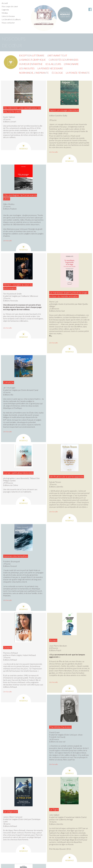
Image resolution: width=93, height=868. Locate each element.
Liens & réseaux (8, 16)
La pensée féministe (78, 73)
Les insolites (27, 68)
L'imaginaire (71, 64)
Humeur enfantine (31, 64)
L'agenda (5, 10)
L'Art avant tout (57, 55)
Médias (5, 13)
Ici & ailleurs (53, 64)
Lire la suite (54, 152)
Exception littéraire (32, 55)
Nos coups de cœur (10, 6)
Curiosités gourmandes (64, 60)
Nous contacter (8, 23)
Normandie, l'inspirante (34, 73)
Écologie (57, 73)
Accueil (5, 3)
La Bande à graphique (32, 60)
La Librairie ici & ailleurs (11, 19)
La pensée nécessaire (50, 68)
